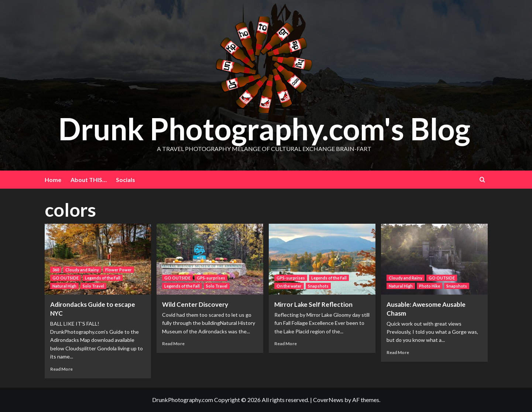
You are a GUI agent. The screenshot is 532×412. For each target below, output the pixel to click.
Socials (126, 180)
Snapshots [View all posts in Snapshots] (318, 286)
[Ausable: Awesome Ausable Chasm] (434, 259)
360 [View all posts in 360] (56, 270)
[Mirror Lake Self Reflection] (322, 259)
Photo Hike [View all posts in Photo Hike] (430, 286)
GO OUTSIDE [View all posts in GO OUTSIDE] (66, 278)
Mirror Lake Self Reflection (313, 304)
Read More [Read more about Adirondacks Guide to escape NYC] (61, 369)
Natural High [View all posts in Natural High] (64, 286)
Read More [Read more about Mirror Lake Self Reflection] (286, 344)
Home (53, 180)
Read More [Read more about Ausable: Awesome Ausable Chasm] (398, 352)
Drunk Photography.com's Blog (264, 128)
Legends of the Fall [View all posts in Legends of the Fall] (103, 278)
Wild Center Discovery (195, 304)
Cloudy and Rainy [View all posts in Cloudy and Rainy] (82, 270)
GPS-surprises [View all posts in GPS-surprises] (211, 278)
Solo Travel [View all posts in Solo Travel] (93, 286)
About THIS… (89, 180)
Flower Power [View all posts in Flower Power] (119, 270)
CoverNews (328, 400)
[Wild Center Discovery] (210, 259)
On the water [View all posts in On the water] (289, 286)
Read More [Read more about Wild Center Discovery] (173, 344)
